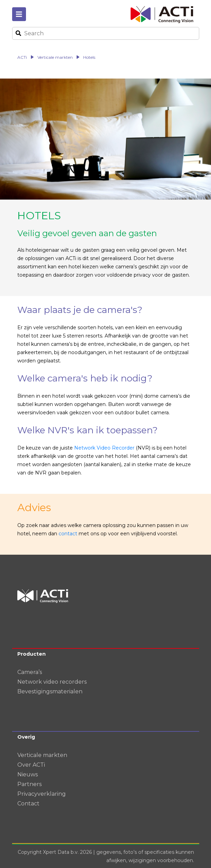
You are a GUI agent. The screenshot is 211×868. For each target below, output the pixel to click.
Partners (29, 784)
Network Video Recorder (104, 448)
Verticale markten (42, 755)
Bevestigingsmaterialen (50, 691)
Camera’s (30, 672)
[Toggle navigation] (19, 14)
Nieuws (28, 774)
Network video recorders (52, 682)
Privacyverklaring (42, 794)
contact (68, 534)
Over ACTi (31, 765)
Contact (28, 804)
